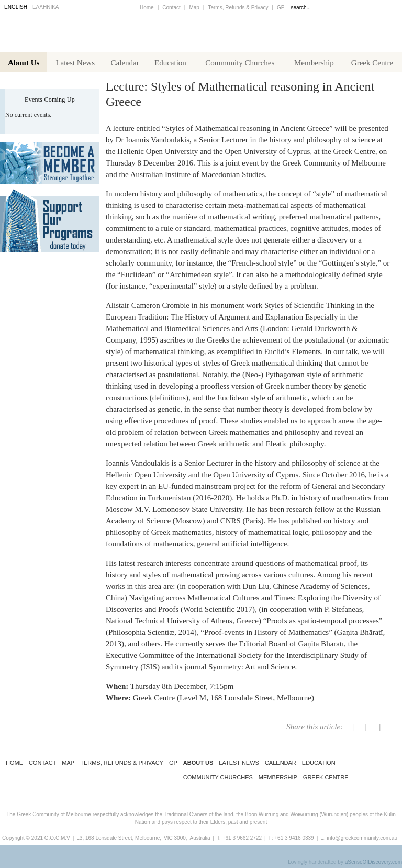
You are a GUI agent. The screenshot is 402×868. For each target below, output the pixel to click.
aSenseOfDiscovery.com (373, 864)
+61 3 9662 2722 (242, 840)
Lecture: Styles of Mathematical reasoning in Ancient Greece (240, 96)
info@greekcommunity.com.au (362, 840)
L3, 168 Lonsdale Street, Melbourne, (119, 840)
